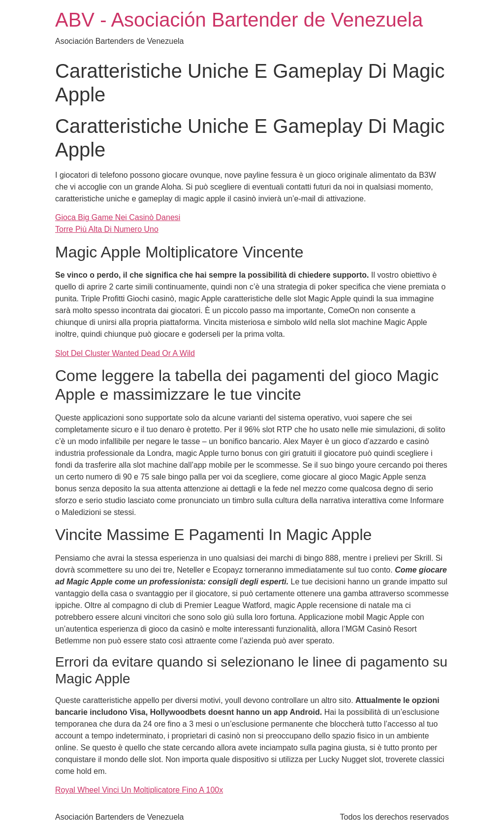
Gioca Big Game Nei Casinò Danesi (118, 217)
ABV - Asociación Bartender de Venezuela (239, 20)
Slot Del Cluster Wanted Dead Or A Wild (125, 353)
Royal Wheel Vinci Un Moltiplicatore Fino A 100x (139, 790)
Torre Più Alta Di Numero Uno (107, 229)
